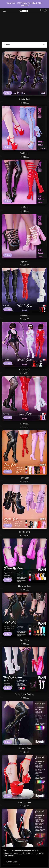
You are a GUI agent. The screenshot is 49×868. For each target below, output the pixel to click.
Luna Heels (24, 640)
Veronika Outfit (25, 369)
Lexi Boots (25, 207)
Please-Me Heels (25, 586)
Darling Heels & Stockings (25, 694)
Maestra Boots (25, 532)
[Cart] (46, 10)
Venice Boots (25, 424)
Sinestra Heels (24, 99)
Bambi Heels (24, 153)
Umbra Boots (25, 315)
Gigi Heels (25, 261)
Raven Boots (25, 478)
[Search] (42, 10)
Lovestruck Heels (25, 802)
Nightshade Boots (24, 748)
